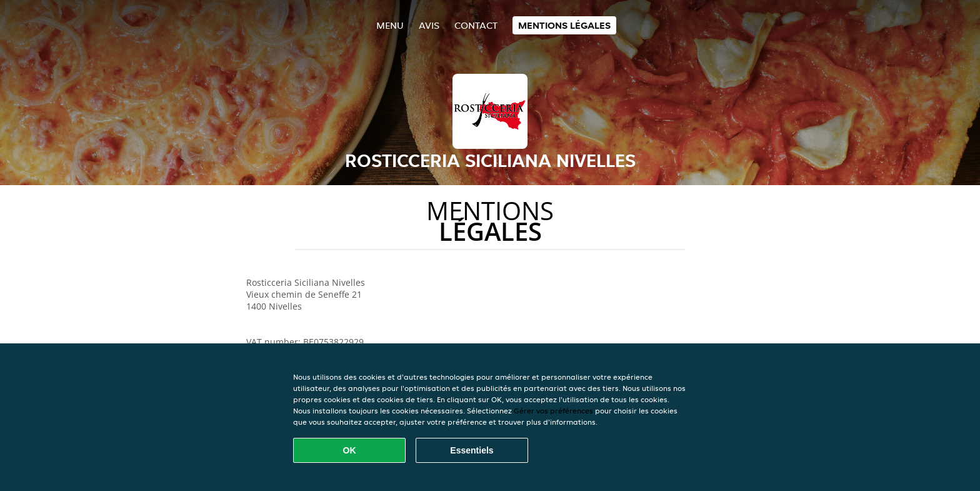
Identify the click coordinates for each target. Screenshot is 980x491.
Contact (476, 25)
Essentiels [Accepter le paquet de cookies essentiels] (472, 450)
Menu (390, 25)
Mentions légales (564, 25)
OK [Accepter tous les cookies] (350, 450)
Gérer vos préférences (553, 411)
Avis (429, 25)
